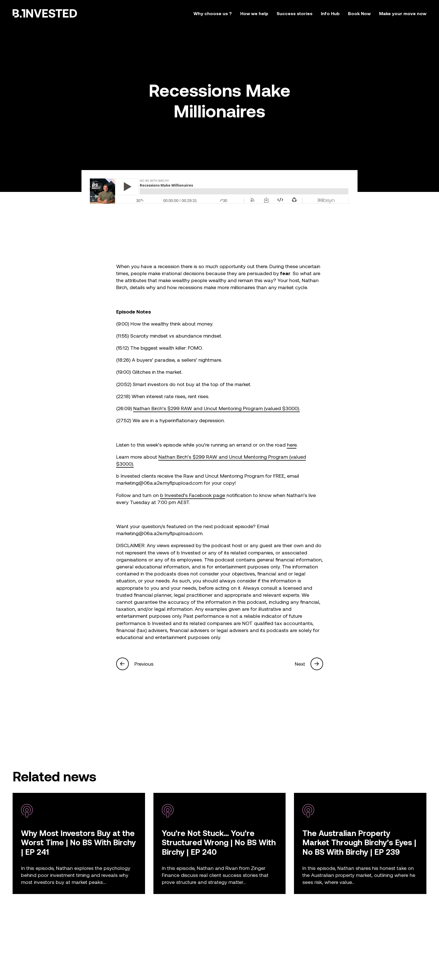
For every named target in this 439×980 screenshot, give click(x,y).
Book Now (359, 13)
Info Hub (330, 13)
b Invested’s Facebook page (193, 495)
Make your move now (403, 13)
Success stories (295, 13)
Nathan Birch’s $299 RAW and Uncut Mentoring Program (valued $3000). (217, 408)
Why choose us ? (213, 13)
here (292, 445)
